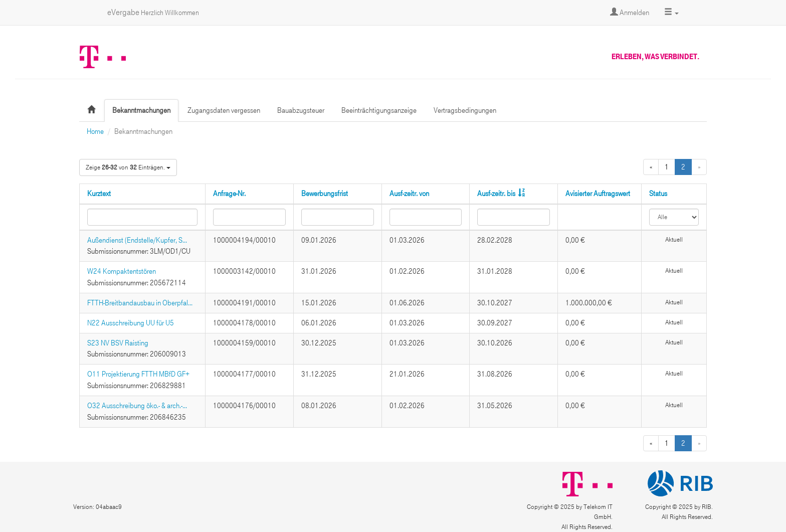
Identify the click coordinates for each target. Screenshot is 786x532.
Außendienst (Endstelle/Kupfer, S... (137, 240)
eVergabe (153, 12)
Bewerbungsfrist (325, 194)
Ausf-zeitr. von (409, 194)
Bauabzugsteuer (301, 110)
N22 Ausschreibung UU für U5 (131, 323)
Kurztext (99, 194)
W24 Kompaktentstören (122, 271)
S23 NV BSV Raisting (118, 343)
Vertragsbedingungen (465, 110)
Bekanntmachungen (141, 110)
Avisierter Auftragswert (598, 194)
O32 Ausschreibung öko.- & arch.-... (137, 406)
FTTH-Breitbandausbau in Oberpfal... (140, 303)
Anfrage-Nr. (229, 194)
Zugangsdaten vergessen (224, 110)
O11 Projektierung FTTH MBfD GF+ (138, 374)
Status (658, 194)
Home (95, 131)
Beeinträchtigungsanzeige (379, 110)
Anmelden (630, 13)
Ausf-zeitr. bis (496, 194)
